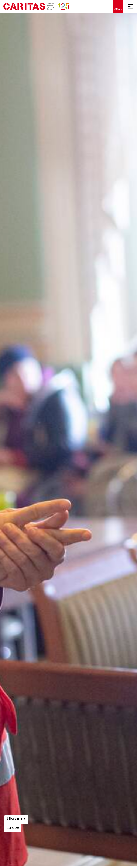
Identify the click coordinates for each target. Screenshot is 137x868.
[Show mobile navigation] (130, 6)
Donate (118, 5)
